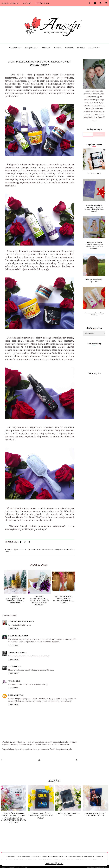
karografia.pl (103, 867)
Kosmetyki (15, 48)
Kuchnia (69, 48)
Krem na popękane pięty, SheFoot (94, 314)
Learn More (50, 863)
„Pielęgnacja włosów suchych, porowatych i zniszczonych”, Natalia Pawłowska (94, 245)
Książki (58, 48)
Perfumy (46, 48)
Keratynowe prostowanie (42, 549)
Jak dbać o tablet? (94, 174)
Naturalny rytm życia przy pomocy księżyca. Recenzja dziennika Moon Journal (94, 208)
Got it (60, 863)
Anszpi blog (15, 867)
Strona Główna (10, 3)
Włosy (8, 551)
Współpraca (42, 3)
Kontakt (27, 3)
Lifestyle (94, 48)
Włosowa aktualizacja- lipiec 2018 (94, 281)
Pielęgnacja (32, 48)
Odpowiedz (14, 628)
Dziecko (81, 48)
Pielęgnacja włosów (64, 549)
